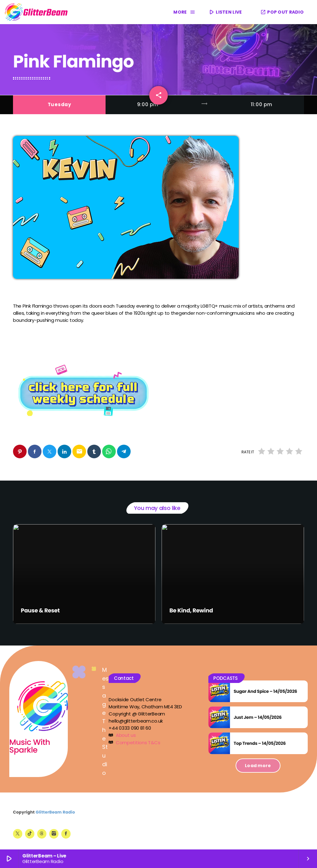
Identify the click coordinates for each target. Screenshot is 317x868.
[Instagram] (54, 834)
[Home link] (37, 12)
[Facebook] (66, 834)
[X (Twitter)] (18, 834)
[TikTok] (30, 834)
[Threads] (42, 834)
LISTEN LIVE (225, 12)
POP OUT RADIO (282, 12)
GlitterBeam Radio (55, 812)
